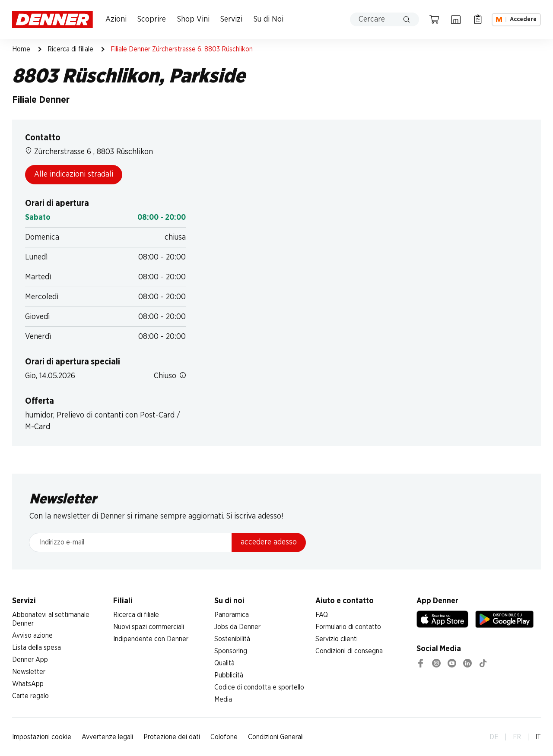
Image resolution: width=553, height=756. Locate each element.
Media (223, 699)
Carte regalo (30, 696)
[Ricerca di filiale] (456, 19)
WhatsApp (28, 684)
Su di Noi (269, 19)
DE (494, 737)
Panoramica (232, 615)
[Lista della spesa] (478, 19)
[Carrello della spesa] (434, 19)
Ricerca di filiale (70, 49)
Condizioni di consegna (349, 651)
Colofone (224, 737)
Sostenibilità (232, 639)
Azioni (116, 19)
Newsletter (29, 672)
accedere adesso (269, 542)
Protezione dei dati (172, 737)
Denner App (30, 660)
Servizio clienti (337, 639)
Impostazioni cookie (42, 737)
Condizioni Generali (276, 737)
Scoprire (152, 19)
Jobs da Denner (237, 627)
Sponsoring (231, 651)
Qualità (224, 663)
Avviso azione (32, 636)
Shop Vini (193, 19)
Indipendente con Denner (151, 639)
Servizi (231, 19)
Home (21, 49)
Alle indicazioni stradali (74, 174)
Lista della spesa (37, 648)
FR (517, 737)
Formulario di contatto (348, 627)
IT (538, 737)
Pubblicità (229, 675)
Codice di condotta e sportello (259, 687)
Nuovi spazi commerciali (149, 627)
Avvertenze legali (107, 737)
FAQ (322, 615)
